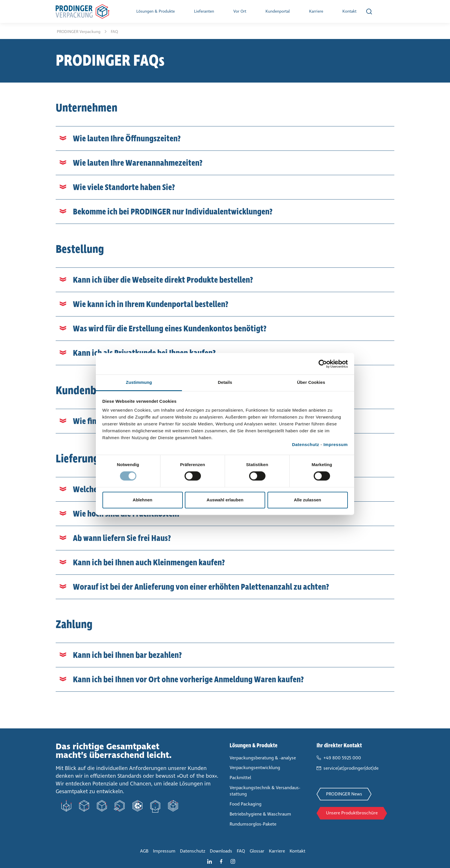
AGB (144, 851)
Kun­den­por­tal (278, 11)
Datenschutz (306, 444)
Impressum (336, 444)
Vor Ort (240, 11)
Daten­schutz (193, 851)
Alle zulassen (308, 500)
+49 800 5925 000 (342, 758)
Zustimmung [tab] (139, 382)
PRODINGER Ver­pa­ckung (79, 32)
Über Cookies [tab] (311, 382)
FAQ (241, 851)
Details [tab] (225, 382)
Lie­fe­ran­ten (204, 11)
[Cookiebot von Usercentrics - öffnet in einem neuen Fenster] (323, 364)
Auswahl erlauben (225, 500)
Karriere (316, 11)
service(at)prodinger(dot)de (351, 768)
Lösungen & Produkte (156, 11)
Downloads (221, 851)
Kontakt (349, 11)
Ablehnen (142, 500)
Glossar (257, 851)
